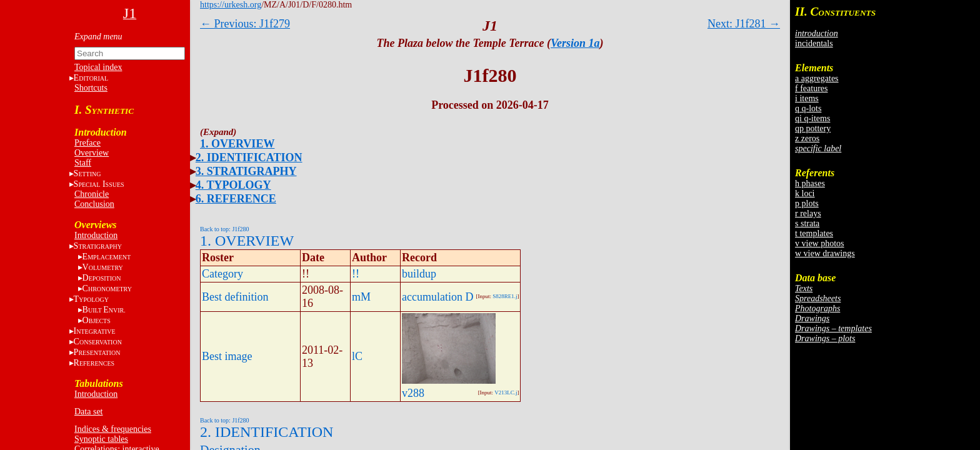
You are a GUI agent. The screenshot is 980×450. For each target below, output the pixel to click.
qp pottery (813, 128)
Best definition (235, 297)
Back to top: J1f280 (225, 229)
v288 (413, 393)
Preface (87, 143)
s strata (807, 223)
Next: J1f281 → (744, 24)
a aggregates (817, 78)
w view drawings (825, 253)
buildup (419, 274)
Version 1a (575, 43)
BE (104, 310)
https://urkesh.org (231, 5)
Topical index (98, 67)
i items (807, 98)
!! (356, 274)
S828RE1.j (505, 296)
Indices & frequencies (113, 429)
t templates (814, 233)
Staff (83, 163)
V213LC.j (506, 392)
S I (99, 184)
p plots (807, 203)
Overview (92, 153)
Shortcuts (91, 88)
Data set (88, 412)
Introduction (96, 235)
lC (357, 356)
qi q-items (812, 118)
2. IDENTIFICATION (249, 157)
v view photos (820, 243)
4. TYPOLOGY (233, 185)
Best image (227, 356)
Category (222, 274)
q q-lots (808, 108)
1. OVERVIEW (237, 144)
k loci (805, 193)
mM (361, 297)
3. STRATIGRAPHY (246, 171)
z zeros (807, 138)
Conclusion (94, 204)
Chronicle (92, 194)
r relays (808, 213)
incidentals (814, 43)
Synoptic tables (101, 439)
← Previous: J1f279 (245, 24)
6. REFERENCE (236, 199)
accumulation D (437, 297)
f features (811, 88)
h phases (810, 183)
